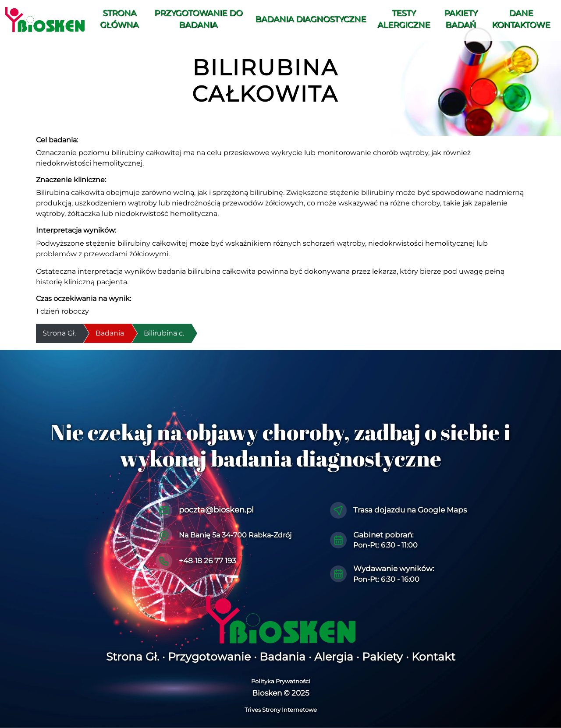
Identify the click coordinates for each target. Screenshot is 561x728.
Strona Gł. (133, 657)
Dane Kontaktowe (521, 19)
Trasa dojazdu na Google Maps (410, 510)
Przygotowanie (209, 657)
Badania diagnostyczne (311, 19)
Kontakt (433, 657)
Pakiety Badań (461, 19)
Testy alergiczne (404, 19)
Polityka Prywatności (281, 681)
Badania (110, 333)
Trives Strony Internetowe (281, 710)
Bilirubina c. (164, 333)
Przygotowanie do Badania (198, 19)
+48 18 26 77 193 (208, 561)
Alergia (334, 657)
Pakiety (382, 657)
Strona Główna (119, 19)
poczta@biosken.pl (216, 510)
